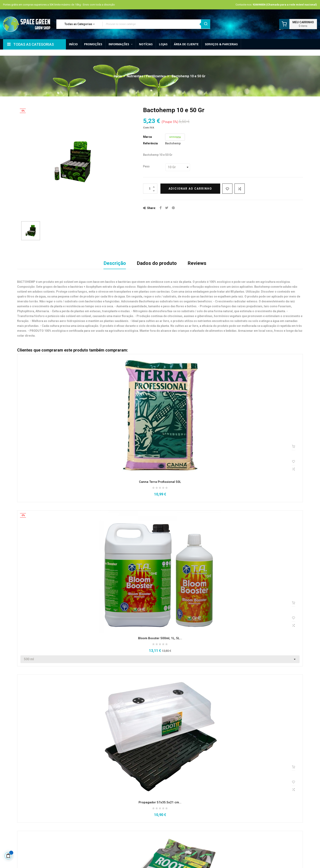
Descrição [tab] (115, 263)
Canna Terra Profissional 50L (160, 482)
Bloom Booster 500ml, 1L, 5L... (160, 638)
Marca (147, 137)
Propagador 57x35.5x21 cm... (160, 802)
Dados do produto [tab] (157, 263)
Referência (150, 143)
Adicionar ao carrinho (190, 189)
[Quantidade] (150, 189)
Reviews (197, 263)
